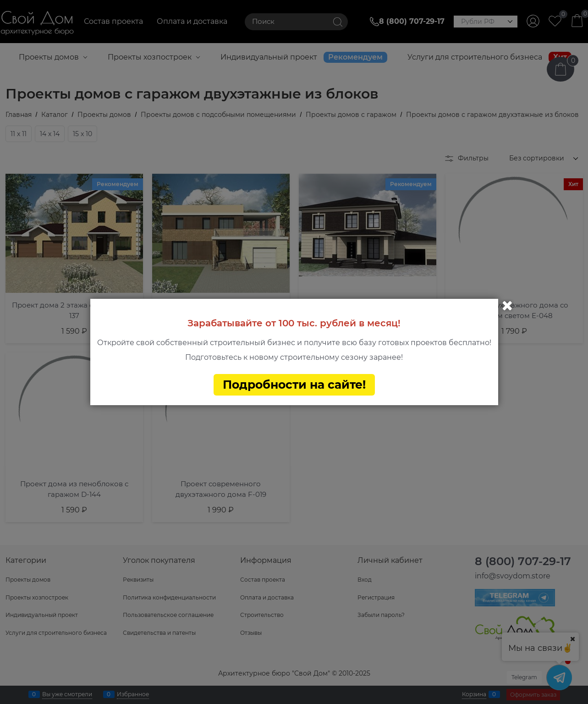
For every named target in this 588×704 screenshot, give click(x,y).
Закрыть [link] (507, 306)
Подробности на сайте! (294, 385)
